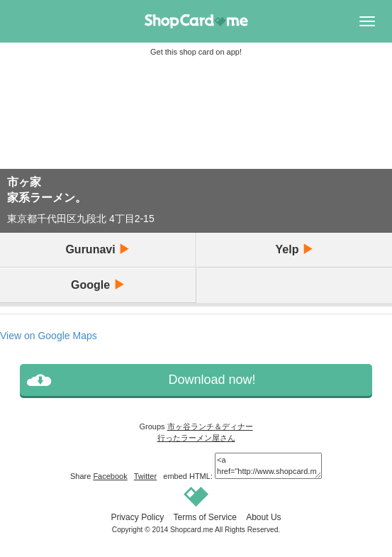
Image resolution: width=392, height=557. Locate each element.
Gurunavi (97, 249)
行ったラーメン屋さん (196, 438)
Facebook (110, 476)
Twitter (145, 476)
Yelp (295, 249)
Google (98, 285)
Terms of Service (205, 517)
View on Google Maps (49, 336)
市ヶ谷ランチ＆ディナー (210, 426)
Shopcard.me (192, 530)
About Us (263, 517)
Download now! (212, 380)
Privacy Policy (137, 517)
